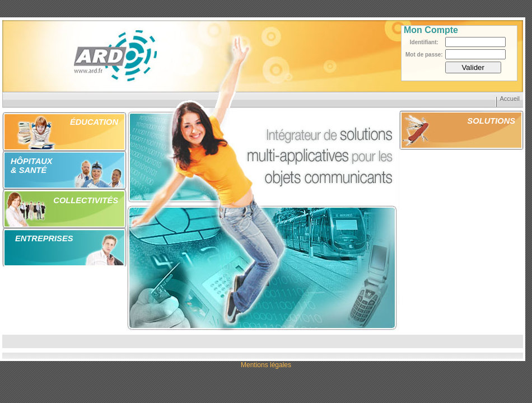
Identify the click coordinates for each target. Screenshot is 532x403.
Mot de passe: (424, 55)
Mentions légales (266, 365)
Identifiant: (424, 42)
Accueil (510, 99)
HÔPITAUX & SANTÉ (32, 166)
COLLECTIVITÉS (86, 200)
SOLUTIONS (492, 121)
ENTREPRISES (44, 238)
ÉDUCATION (94, 122)
